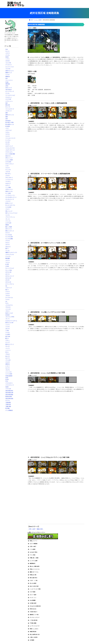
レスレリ (8, 366)
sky (6, 286)
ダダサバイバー (9, 189)
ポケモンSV (8, 278)
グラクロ (8, 241)
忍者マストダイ (9, 191)
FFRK (7, 378)
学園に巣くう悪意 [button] (33, 558)
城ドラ (7, 290)
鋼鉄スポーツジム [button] (33, 572)
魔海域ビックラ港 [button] (33, 615)
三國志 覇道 (8, 406)
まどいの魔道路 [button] (33, 544)
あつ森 (7, 264)
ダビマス (8, 329)
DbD (7, 103)
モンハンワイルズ (10, 268)
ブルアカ (8, 370)
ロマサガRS (8, 162)
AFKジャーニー (9, 158)
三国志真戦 (8, 402)
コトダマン (8, 181)
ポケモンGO (8, 272)
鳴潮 (7, 117)
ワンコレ (8, 250)
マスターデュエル (10, 254)
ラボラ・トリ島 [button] (33, 581)
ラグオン (8, 132)
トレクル (8, 215)
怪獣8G (7, 225)
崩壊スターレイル (10, 115)
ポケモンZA (8, 282)
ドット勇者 (8, 187)
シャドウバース (9, 180)
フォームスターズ (10, 109)
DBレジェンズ (9, 211)
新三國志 (8, 408)
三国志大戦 (8, 404)
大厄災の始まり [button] (33, 612)
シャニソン (8, 350)
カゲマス (8, 245)
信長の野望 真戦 (9, 399)
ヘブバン (8, 59)
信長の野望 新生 (9, 391)
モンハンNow (9, 270)
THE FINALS (9, 90)
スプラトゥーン (9, 101)
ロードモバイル (9, 298)
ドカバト (8, 209)
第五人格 (8, 105)
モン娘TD (8, 334)
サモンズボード (9, 178)
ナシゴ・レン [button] (32, 598)
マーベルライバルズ (10, 95)
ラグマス (8, 134)
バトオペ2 (8, 201)
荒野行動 (8, 84)
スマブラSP (8, 99)
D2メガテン (8, 174)
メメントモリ (9, 372)
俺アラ (7, 248)
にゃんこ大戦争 (9, 160)
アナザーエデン (9, 152)
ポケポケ (8, 280)
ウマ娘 (7, 330)
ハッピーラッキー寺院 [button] (34, 589)
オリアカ (8, 400)
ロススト (8, 243)
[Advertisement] (12, 438)
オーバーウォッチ (10, 91)
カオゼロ (8, 61)
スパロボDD (8, 207)
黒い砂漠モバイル (10, 124)
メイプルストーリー (10, 195)
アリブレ (8, 93)
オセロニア (8, 183)
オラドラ (8, 233)
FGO (7, 49)
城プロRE (8, 336)
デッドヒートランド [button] (34, 617)
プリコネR (8, 360)
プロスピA (8, 307)
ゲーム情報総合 (9, 410)
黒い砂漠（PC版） (10, 122)
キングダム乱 (9, 235)
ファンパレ (8, 221)
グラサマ (8, 176)
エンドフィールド (10, 67)
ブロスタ (8, 296)
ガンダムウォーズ (10, 199)
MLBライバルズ (9, 313)
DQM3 (7, 387)
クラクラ (8, 292)
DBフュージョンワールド (11, 213)
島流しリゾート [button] (33, 541)
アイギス (8, 332)
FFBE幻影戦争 (9, 376)
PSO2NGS (8, 121)
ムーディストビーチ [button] (34, 626)
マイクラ (8, 136)
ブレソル (8, 219)
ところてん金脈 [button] (33, 561)
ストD (7, 166)
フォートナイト (9, 80)
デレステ (8, 346)
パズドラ (8, 53)
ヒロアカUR (8, 223)
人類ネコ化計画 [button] (33, 637)
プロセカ (8, 354)
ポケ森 (7, 266)
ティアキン (8, 140)
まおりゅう (8, 247)
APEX (7, 86)
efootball (7, 315)
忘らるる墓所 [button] (32, 583)
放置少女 (8, 364)
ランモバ (8, 75)
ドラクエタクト (9, 383)
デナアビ (8, 144)
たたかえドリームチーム (11, 321)
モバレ (7, 303)
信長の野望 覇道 (9, 395)
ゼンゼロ (8, 142)
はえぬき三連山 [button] (33, 552)
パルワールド (9, 130)
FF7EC (7, 379)
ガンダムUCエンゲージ (11, 197)
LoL (6, 301)
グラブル (8, 55)
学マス (7, 352)
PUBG (7, 82)
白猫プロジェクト (10, 71)
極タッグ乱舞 (9, 227)
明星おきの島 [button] (32, 575)
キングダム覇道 (9, 239)
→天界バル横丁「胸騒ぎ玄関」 (36, 529)
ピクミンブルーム (10, 284)
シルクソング (9, 288)
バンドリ (8, 348)
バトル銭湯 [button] (31, 549)
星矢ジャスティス (10, 231)
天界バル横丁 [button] (32, 547)
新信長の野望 (9, 397)
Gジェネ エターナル (10, 205)
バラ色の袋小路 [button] (33, 620)
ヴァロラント (9, 97)
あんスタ (8, 356)
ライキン (8, 299)
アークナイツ (9, 65)
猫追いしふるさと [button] (33, 629)
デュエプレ (8, 256)
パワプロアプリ (9, 305)
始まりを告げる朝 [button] (33, 586)
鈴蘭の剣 (8, 77)
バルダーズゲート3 (10, 150)
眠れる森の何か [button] (33, 578)
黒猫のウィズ (9, 73)
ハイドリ (8, 325)
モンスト (8, 51)
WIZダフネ (8, 156)
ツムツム (8, 262)
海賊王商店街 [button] (32, 632)
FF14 (7, 381)
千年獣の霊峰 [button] (32, 623)
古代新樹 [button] (31, 640)
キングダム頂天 (9, 237)
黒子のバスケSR (9, 323)
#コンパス (8, 107)
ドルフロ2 (8, 69)
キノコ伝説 (8, 193)
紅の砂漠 (8, 126)
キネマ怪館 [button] (31, 592)
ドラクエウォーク (10, 385)
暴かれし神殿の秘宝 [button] (34, 566)
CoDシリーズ (9, 88)
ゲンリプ (8, 342)
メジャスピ (8, 309)
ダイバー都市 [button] (32, 595)
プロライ (8, 311)
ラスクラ (8, 168)
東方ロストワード (10, 344)
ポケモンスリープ (10, 276)
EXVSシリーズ (9, 203)
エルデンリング (9, 146)
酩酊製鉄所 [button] (31, 563)
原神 (7, 113)
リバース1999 (9, 374)
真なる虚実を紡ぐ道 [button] (34, 635)
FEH (7, 78)
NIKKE (7, 57)
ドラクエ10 (8, 389)
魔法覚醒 (8, 258)
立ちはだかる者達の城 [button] (34, 606)
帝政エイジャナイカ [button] (34, 569)
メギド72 (8, 172)
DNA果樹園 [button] (32, 600)
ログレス (8, 185)
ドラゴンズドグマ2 (10, 148)
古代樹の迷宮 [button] (32, 603)
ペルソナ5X (8, 63)
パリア (7, 128)
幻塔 (7, 119)
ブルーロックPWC (10, 317)
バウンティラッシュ (10, 217)
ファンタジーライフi (10, 138)
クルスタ (8, 362)
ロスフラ (8, 368)
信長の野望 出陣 (9, 393)
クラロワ (8, 294)
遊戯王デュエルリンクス (11, 252)
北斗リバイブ (9, 229)
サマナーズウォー (10, 164)
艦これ (7, 338)
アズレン (8, 340)
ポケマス (8, 274)
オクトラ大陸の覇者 (10, 154)
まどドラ (8, 358)
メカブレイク (9, 111)
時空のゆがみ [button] (32, 609)
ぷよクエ (8, 260)
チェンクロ (8, 170)
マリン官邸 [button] (31, 555)
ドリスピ (8, 327)
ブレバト (8, 319)
